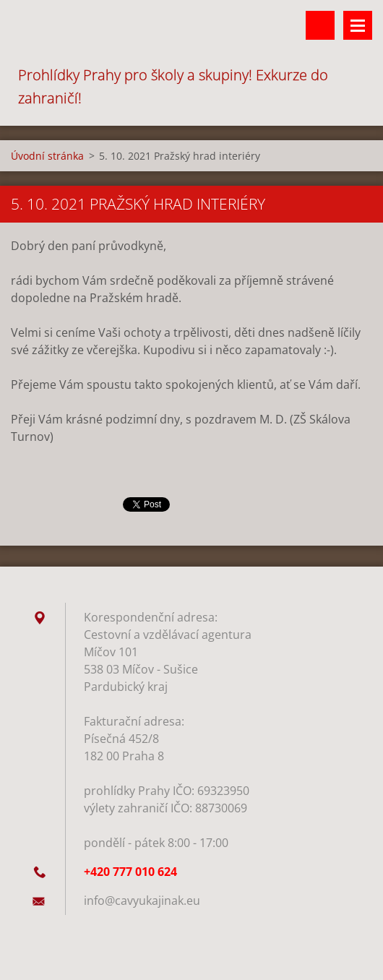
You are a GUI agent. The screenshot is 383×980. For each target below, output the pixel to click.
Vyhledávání (320, 25)
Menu (358, 25)
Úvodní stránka (47, 156)
